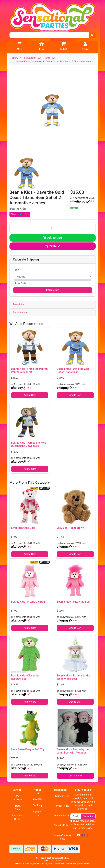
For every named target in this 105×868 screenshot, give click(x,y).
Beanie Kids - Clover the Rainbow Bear (25, 677)
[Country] (53, 277)
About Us (37, 799)
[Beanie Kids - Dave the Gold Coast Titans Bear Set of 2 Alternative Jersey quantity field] (53, 228)
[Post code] (53, 283)
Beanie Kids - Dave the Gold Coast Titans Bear (73, 370)
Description (19, 304)
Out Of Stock (75, 776)
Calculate (53, 290)
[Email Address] (76, 816)
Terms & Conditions (84, 824)
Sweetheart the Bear (23, 528)
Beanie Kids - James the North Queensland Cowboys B (29, 444)
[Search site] (92, 35)
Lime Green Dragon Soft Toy (28, 749)
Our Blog (37, 805)
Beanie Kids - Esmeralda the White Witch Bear (73, 677)
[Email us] (78, 835)
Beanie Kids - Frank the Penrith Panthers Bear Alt (29, 370)
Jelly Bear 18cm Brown (70, 528)
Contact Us (37, 813)
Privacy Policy (62, 806)
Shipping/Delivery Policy (62, 837)
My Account (18, 798)
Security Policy (62, 825)
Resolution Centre (18, 817)
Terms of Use (62, 796)
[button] (53, 246)
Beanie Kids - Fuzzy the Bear (74, 602)
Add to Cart (52, 238)
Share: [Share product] (19, 214)
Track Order (18, 808)
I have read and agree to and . (83, 824)
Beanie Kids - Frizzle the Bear (28, 602)
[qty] (53, 270)
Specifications (21, 312)
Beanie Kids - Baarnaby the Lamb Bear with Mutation (73, 751)
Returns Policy (62, 816)
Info (93, 201)
